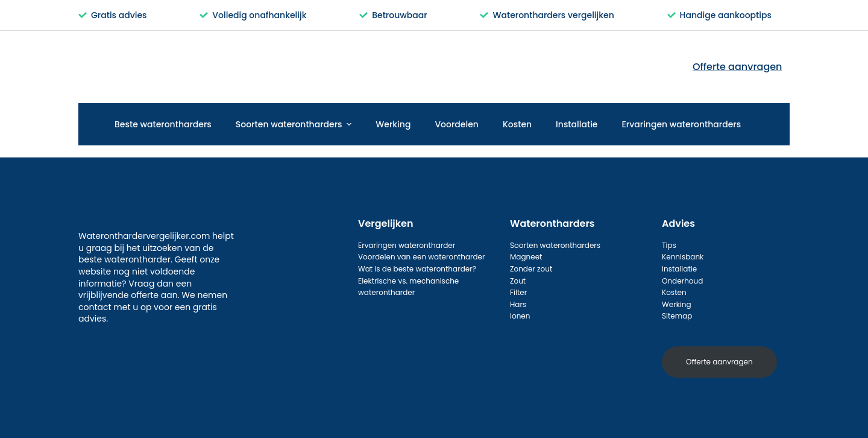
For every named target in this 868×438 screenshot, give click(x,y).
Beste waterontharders (163, 124)
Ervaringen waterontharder (407, 245)
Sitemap (677, 316)
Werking (393, 124)
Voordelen (457, 124)
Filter (518, 292)
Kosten (517, 124)
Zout (518, 281)
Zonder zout (531, 269)
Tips (669, 245)
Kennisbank (683, 257)
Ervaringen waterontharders (682, 124)
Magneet (526, 257)
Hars (518, 304)
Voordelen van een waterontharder (422, 257)
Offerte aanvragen (719, 362)
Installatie (577, 124)
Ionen (520, 316)
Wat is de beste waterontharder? (417, 269)
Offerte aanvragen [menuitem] (737, 67)
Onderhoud (682, 281)
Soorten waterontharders (295, 124)
